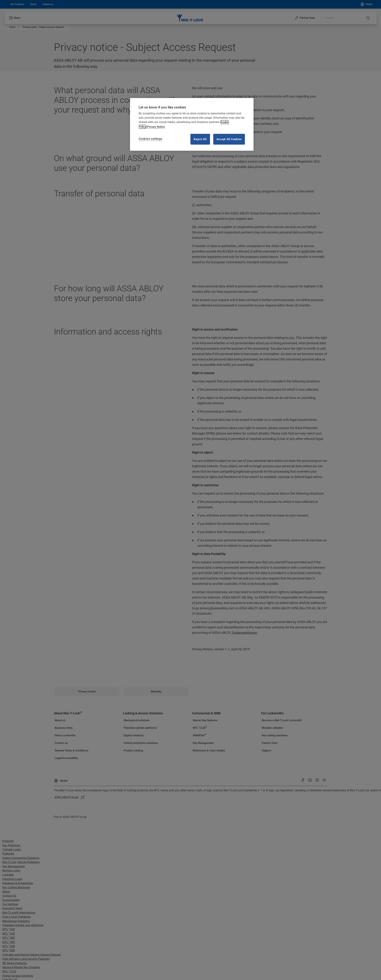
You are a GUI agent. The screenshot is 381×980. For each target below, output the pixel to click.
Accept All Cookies (229, 139)
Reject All (200, 139)
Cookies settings (150, 139)
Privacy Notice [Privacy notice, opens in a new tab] (156, 127)
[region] (192, 124)
